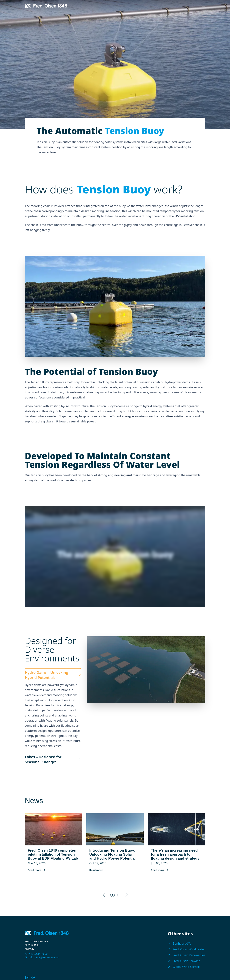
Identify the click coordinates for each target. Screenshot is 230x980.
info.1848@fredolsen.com (44, 957)
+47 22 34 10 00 (38, 954)
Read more (37, 870)
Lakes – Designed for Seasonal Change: (53, 759)
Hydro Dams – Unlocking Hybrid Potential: (53, 675)
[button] (104, 895)
